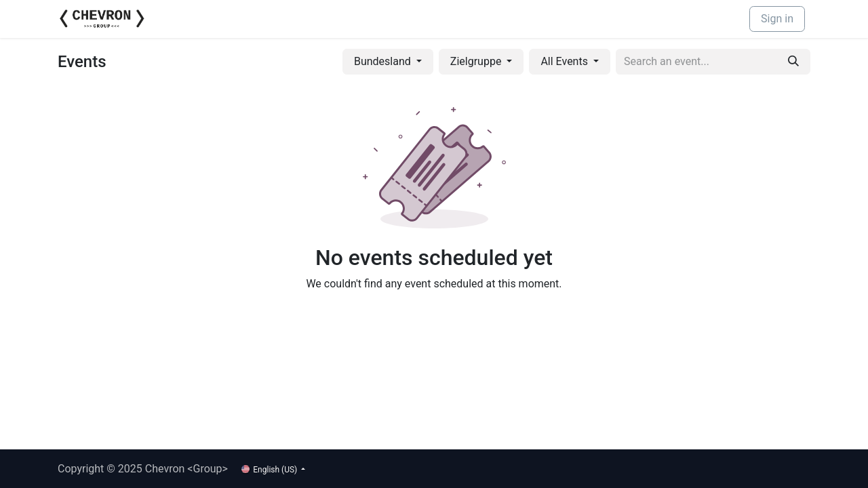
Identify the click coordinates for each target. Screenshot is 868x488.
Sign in (777, 19)
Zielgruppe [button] (477, 61)
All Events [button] (566, 61)
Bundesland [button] (384, 61)
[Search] (793, 62)
